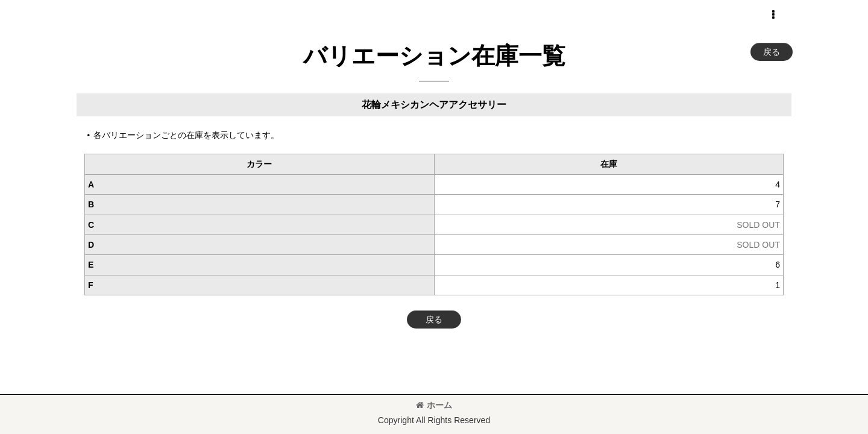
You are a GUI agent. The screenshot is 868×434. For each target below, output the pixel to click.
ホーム (434, 405)
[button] (773, 15)
